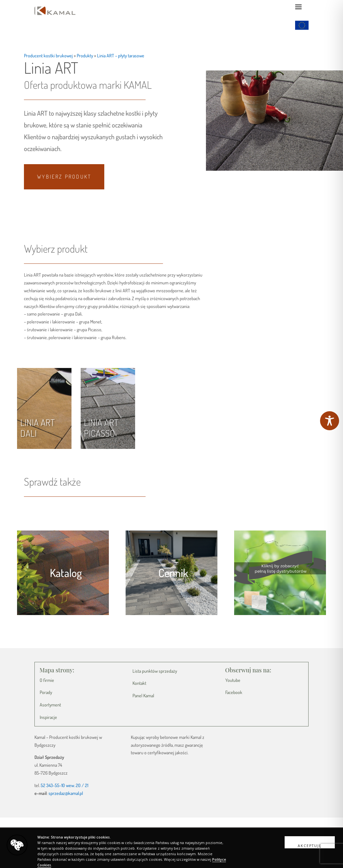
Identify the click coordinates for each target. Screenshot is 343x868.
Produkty (85, 56)
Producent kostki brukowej (48, 56)
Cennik (173, 573)
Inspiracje (48, 717)
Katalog (66, 573)
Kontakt (139, 683)
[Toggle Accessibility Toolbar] (330, 421)
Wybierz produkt (64, 177)
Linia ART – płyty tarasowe (121, 56)
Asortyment (50, 705)
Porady (46, 692)
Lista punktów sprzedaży (155, 671)
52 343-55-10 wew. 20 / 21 (64, 785)
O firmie (47, 680)
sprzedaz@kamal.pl (66, 793)
